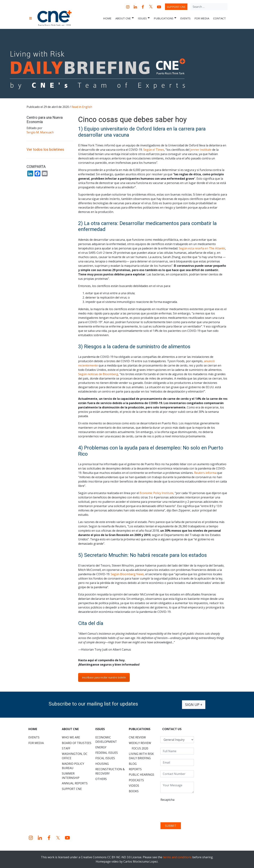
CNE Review (137, 737)
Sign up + (194, 705)
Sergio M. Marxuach (40, 132)
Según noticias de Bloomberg (98, 374)
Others (101, 779)
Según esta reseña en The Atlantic (202, 248)
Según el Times (154, 150)
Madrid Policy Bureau (73, 766)
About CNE (125, 18)
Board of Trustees (77, 743)
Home (107, 18)
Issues (144, 18)
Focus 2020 (140, 748)
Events (185, 18)
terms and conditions (177, 857)
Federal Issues (107, 753)
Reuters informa (205, 473)
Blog (133, 764)
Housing (102, 764)
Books (134, 791)
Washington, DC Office (75, 756)
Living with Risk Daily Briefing (141, 756)
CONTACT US (172, 729)
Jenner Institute (201, 150)
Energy (101, 747)
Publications (165, 18)
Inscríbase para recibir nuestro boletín (104, 677)
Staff (66, 748)
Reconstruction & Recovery (110, 771)
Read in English (82, 107)
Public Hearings (141, 775)
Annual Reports (75, 783)
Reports (135, 769)
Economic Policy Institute (156, 493)
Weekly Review (140, 743)
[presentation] (188, 811)
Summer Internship (71, 776)
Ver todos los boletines (45, 149)
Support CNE (176, 7)
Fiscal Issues (105, 758)
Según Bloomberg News (127, 574)
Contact (219, 18)
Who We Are (71, 737)
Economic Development (106, 740)
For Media (202, 18)
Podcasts (136, 780)
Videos (134, 786)
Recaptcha (167, 800)
